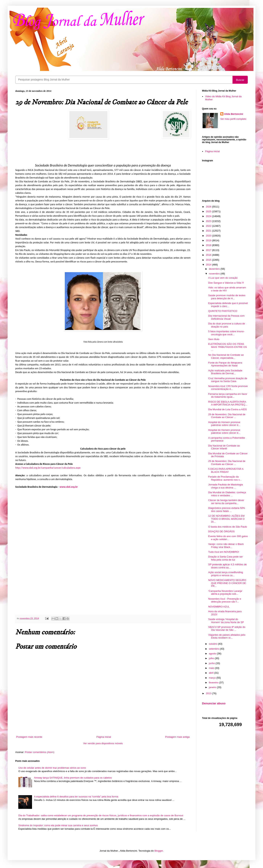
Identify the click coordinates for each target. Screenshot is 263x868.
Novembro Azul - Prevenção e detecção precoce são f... (225, 600)
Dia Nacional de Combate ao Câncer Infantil (224, 447)
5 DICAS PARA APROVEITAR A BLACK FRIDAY (226, 470)
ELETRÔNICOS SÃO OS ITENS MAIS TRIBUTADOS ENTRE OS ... (227, 347)
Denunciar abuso (214, 703)
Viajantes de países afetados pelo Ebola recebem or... (227, 636)
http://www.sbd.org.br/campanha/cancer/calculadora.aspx (48, 468)
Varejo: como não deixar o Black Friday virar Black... (226, 546)
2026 (209, 207)
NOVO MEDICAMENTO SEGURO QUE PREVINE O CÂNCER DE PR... (227, 583)
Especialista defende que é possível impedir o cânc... (228, 305)
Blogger (159, 851)
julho (212, 658)
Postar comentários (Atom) (40, 752)
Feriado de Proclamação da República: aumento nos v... (225, 478)
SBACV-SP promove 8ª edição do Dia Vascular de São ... (227, 629)
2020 (209, 236)
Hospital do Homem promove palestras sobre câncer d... (224, 424)
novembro (215, 274)
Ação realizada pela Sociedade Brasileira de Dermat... (225, 372)
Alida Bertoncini (234, 114)
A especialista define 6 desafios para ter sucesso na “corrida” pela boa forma (76, 797)
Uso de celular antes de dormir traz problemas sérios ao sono (52, 768)
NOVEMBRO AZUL (219, 607)
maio (212, 668)
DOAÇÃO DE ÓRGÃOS (221, 531)
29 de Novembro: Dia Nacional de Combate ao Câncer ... (227, 416)
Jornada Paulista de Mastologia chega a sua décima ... (225, 486)
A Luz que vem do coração (223, 278)
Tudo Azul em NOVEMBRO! (224, 552)
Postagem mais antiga (177, 737)
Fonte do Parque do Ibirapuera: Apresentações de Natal (225, 364)
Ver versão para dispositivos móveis (103, 743)
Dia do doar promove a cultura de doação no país (227, 325)
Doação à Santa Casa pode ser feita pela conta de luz (225, 558)
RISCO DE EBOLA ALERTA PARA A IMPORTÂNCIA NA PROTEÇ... (228, 403)
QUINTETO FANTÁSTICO (223, 311)
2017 (209, 250)
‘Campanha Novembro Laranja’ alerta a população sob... (225, 592)
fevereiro (214, 683)
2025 (209, 211)
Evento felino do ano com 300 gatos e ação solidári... (228, 538)
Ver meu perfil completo (233, 119)
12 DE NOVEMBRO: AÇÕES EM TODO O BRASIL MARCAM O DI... (226, 519)
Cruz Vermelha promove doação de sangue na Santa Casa (228, 380)
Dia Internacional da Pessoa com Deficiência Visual (226, 317)
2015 (209, 260)
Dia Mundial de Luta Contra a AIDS (227, 409)
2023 (209, 221)
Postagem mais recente (29, 737)
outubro (213, 644)
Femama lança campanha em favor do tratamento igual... (228, 395)
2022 (209, 226)
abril (212, 673)
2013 (209, 693)
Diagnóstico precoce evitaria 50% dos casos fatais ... (227, 510)
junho (212, 663)
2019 (209, 240)
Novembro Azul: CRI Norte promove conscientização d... (228, 388)
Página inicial (104, 737)
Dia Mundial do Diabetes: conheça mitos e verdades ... (227, 494)
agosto (213, 654)
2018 (209, 245)
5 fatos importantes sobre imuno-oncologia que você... (226, 333)
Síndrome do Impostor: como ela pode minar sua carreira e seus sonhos (58, 825)
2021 (209, 231)
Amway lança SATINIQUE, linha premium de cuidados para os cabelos (73, 778)
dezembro (215, 269)
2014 (209, 265)
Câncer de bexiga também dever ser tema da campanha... (226, 502)
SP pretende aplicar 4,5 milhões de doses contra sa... (227, 566)
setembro (214, 649)
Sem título (214, 339)
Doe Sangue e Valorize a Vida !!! (226, 283)
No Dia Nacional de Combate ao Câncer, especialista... (226, 356)
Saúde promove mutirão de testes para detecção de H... (227, 297)
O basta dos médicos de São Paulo (228, 527)
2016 (209, 255)
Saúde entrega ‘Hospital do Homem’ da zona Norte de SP (226, 621)
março (213, 678)
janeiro (213, 687)
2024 (209, 216)
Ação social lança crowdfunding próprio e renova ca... (225, 574)
